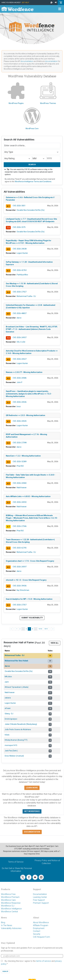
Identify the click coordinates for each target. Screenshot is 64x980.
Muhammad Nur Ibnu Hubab (16, 661)
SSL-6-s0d (21, 342)
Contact (37, 931)
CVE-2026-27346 (20, 526)
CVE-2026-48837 (20, 313)
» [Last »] (53, 629)
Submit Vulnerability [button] (32, 618)
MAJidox (8, 677)
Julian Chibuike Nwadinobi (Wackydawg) (21, 724)
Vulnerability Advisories (11, 928)
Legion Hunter (22, 253)
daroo (19, 318)
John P (20, 382)
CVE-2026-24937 (20, 337)
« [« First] (11, 629)
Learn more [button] (32, 788)
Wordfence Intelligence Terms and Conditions (33, 182)
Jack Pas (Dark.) (11, 751)
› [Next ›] (50, 629)
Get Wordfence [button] (32, 811)
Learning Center (40, 897)
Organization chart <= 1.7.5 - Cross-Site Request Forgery (30, 561)
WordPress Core (32, 119)
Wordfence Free (8, 894)
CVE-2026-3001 (19, 206)
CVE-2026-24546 (20, 402)
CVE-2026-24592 (20, 502)
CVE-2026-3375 (19, 227)
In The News (7, 925)
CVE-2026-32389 (20, 462)
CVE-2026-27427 (20, 292)
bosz (19, 406)
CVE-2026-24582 (20, 483)
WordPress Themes (48, 93)
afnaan (8, 708)
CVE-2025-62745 (20, 548)
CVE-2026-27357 (20, 605)
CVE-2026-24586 (20, 378)
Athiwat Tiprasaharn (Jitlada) (17, 687)
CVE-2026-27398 (20, 443)
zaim (7, 682)
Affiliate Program (41, 925)
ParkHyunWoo (22, 275)
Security (37, 934)
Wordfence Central (9, 912)
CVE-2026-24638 (20, 249)
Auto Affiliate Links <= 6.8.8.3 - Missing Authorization (28, 496)
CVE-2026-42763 (20, 270)
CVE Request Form (41, 937)
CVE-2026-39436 (20, 586)
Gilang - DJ (9, 714)
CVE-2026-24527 (20, 359)
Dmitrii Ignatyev (11, 719)
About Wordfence (41, 922)
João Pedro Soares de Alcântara (18, 729)
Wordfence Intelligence (11, 909)
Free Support (39, 900)
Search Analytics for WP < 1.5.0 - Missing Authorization (29, 599)
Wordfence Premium (10, 897)
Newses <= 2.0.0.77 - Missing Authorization (24, 372)
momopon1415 (11, 745)
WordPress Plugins (16, 93)
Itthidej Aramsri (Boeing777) (16, 740)
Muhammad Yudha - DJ (26, 296)
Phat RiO (20, 466)
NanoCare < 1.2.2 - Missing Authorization (23, 456)
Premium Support (41, 903)
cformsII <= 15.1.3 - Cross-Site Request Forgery (26, 580)
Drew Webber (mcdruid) (14, 756)
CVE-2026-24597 (20, 567)
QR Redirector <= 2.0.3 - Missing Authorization (25, 415)
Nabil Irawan (22, 488)
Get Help (25, 2)
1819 (46, 629)
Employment (39, 928)
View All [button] (55, 643)
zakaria (8, 698)
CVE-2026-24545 (20, 421)
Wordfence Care (8, 900)
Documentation (40, 894)
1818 (40, 629)
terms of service (44, 961)
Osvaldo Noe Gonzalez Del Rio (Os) (31, 210)
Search (32, 165)
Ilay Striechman (23, 590)
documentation (27, 61)
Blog (3, 922)
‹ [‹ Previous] (14, 629)
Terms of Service (16, 862)
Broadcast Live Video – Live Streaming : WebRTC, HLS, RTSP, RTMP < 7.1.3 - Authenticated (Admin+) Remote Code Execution (32, 329)
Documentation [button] (32, 832)
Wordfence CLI (8, 906)
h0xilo (7, 735)
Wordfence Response (11, 903)
